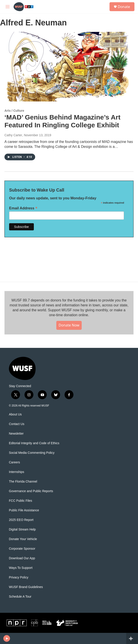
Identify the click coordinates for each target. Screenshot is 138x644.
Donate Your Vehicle (23, 539)
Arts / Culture (14, 111)
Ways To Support (21, 568)
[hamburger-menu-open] (7, 7)
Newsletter (16, 434)
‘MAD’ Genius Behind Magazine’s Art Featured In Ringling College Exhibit (62, 121)
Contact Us (17, 424)
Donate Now (69, 325)
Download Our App (22, 558)
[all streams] (132, 638)
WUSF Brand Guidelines (26, 587)
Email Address (23, 208)
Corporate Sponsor (22, 549)
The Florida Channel (23, 482)
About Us (15, 414)
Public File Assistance (24, 510)
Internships (16, 472)
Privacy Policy (19, 577)
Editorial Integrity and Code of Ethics (34, 443)
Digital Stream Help (22, 529)
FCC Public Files (20, 501)
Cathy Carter (13, 135)
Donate (124, 7)
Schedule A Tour (20, 597)
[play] (7, 638)
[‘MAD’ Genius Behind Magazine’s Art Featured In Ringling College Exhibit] (67, 67)
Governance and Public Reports (31, 491)
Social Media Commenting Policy (32, 453)
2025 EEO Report (21, 520)
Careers (14, 462)
